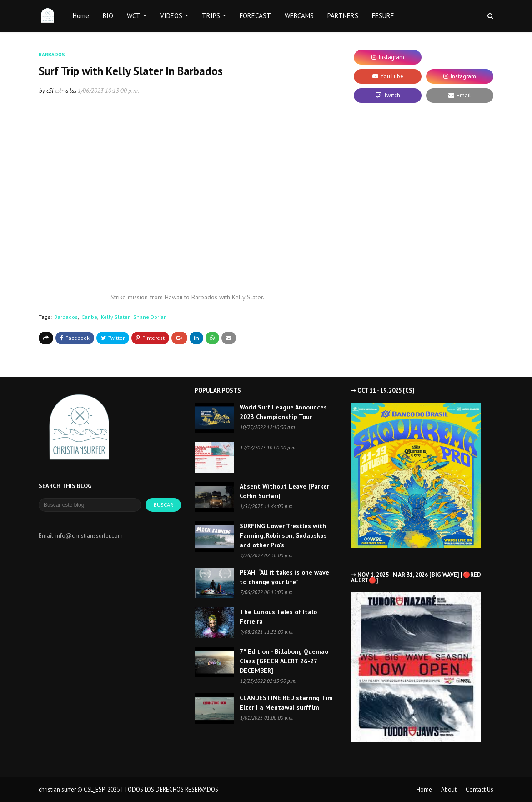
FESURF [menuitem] (383, 16)
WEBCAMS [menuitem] (299, 16)
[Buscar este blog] (90, 505)
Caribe (89, 317)
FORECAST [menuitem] (255, 16)
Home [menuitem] (81, 16)
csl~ (60, 91)
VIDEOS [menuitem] (171, 16)
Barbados (66, 317)
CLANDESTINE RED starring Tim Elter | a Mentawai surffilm (286, 703)
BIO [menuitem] (108, 16)
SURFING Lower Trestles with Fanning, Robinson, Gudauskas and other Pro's (283, 535)
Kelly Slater (115, 317)
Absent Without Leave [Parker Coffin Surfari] (284, 491)
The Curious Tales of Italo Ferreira (278, 617)
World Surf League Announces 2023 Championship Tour (283, 412)
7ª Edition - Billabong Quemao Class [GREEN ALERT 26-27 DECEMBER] (284, 661)
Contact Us (479, 789)
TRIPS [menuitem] (211, 16)
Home (424, 789)
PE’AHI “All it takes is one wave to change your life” (284, 577)
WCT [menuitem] (134, 16)
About (449, 789)
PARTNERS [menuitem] (343, 16)
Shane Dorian (150, 317)
